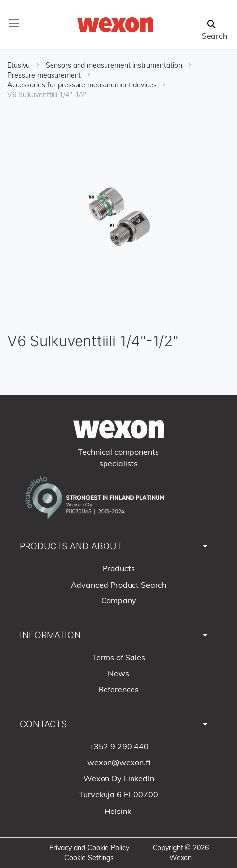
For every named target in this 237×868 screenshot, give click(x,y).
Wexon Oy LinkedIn (119, 778)
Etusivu (20, 65)
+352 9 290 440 (119, 746)
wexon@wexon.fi (119, 762)
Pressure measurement (45, 75)
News (118, 673)
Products (119, 568)
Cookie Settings (89, 858)
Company (119, 600)
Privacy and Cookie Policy (89, 848)
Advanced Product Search (118, 585)
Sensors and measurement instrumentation (115, 65)
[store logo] (115, 25)
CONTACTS (43, 724)
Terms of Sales (118, 657)
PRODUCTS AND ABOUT (71, 546)
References (118, 689)
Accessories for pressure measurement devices (83, 85)
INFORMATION (50, 635)
